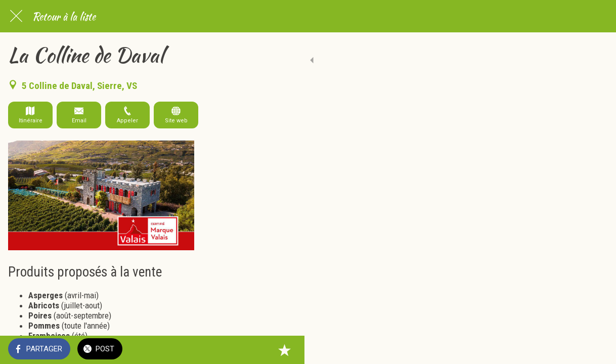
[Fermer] (16, 16)
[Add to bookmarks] (596, 350)
